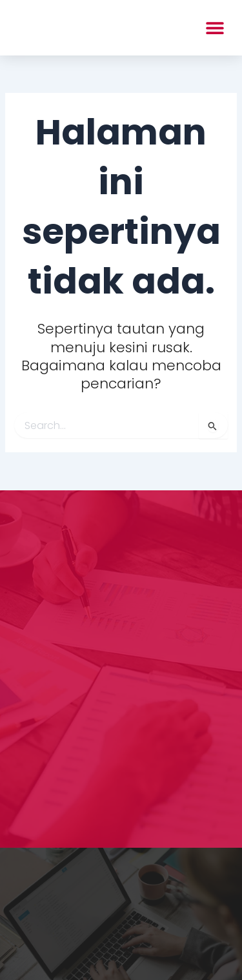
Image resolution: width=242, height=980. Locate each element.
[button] (215, 27)
